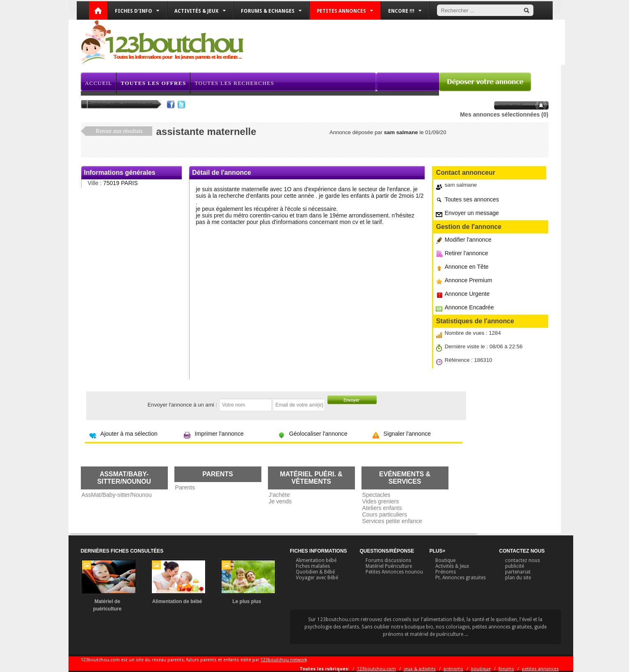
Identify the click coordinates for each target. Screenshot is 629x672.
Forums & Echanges (271, 11)
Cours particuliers (385, 514)
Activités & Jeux (200, 11)
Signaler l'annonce (407, 434)
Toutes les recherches (234, 83)
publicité (515, 566)
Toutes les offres (153, 83)
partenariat (518, 572)
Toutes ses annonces (472, 199)
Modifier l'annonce (468, 240)
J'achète (279, 495)
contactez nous (523, 560)
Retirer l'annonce (467, 253)
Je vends (280, 501)
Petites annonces (345, 11)
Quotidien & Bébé (315, 572)
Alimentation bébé (316, 560)
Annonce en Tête (467, 267)
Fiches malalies (313, 566)
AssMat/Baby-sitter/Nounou (117, 495)
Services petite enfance (392, 521)
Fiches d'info (137, 11)
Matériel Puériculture (389, 566)
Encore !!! (405, 11)
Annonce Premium (469, 280)
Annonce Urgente (467, 294)
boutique (481, 669)
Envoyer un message (472, 213)
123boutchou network (284, 660)
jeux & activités (420, 669)
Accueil (98, 83)
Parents (185, 487)
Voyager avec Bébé (317, 578)
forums (506, 669)
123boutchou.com (376, 669)
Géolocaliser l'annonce (318, 434)
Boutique (445, 560)
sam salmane (401, 132)
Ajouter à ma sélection (129, 434)
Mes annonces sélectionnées (500, 114)
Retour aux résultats (119, 131)
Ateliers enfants (382, 508)
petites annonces (540, 669)
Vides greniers (381, 501)
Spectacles (376, 495)
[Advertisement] (310, 302)
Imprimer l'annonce (219, 434)
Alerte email (510, 105)
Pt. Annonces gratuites (461, 578)
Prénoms (446, 572)
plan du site (518, 578)
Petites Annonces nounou (394, 572)
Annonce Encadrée (469, 307)
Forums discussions (388, 560)
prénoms (453, 669)
